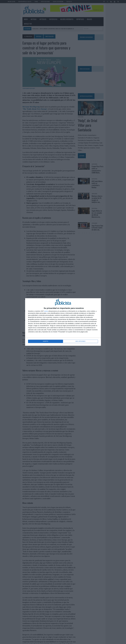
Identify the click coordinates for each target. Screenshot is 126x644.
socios (46, 311)
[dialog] (63, 322)
